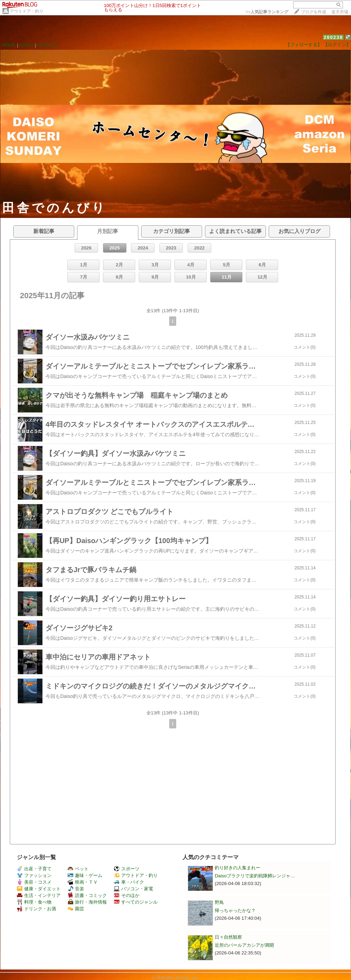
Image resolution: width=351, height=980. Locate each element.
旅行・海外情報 (87, 902)
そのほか (127, 895)
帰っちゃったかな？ (235, 910)
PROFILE (47, 45)
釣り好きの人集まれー (238, 868)
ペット (78, 869)
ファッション (34, 875)
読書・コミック (87, 895)
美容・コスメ (34, 882)
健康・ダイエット (39, 889)
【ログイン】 (337, 45)
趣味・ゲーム (85, 875)
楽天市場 (340, 12)
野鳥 (219, 902)
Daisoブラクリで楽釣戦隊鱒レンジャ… (255, 876)
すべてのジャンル (136, 902)
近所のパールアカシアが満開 (244, 945)
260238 (333, 37)
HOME (9, 45)
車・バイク (129, 882)
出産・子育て (34, 869)
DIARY (27, 45)
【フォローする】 (304, 45)
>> (267, 12)
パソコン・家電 (133, 889)
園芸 (76, 909)
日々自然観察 (228, 937)
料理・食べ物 (34, 902)
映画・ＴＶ (83, 882)
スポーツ (127, 869)
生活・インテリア (39, 895)
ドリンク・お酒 (36, 909)
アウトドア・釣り (27, 11)
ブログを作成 (314, 12)
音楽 (76, 889)
